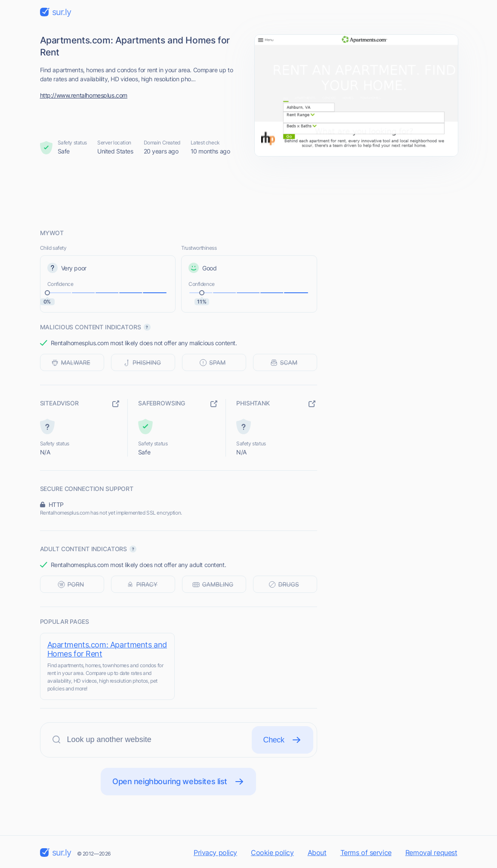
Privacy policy (215, 853)
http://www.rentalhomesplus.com (84, 95)
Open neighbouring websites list (178, 782)
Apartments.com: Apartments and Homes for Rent (107, 649)
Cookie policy (272, 853)
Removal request (431, 853)
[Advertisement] (249, 192)
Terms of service (366, 853)
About (317, 853)
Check (282, 740)
